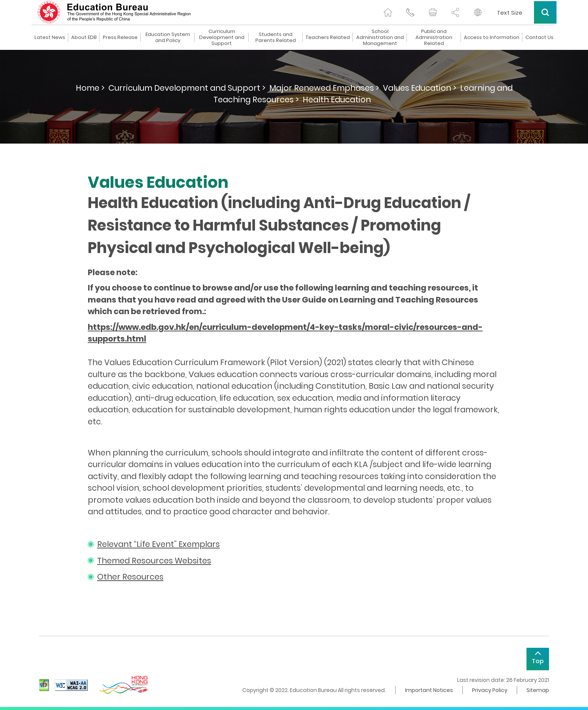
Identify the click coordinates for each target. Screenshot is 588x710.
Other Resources (130, 577)
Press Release (120, 37)
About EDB (84, 37)
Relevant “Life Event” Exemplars (158, 544)
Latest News (50, 37)
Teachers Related (328, 37)
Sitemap (538, 690)
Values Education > (420, 88)
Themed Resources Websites (154, 561)
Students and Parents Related (276, 37)
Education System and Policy (168, 37)
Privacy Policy (490, 690)
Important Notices (429, 690)
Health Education (337, 100)
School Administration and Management (380, 37)
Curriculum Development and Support (222, 37)
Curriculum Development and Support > (187, 88)
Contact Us (539, 37)
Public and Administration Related (434, 37)
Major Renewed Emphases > (324, 88)
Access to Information (492, 37)
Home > (90, 88)
